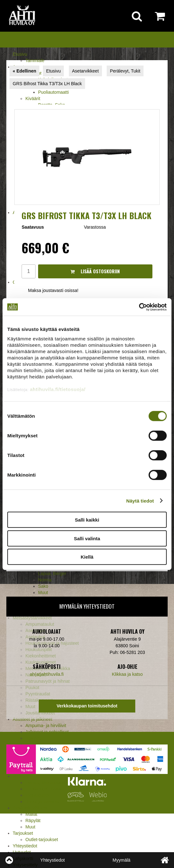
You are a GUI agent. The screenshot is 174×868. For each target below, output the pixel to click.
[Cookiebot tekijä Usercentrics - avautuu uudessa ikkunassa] (139, 307)
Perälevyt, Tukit (125, 71)
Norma (45, 580)
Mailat (31, 814)
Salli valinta (87, 538)
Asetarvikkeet (85, 71)
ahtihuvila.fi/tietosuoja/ (58, 389)
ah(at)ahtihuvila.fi (47, 674)
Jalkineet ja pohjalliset (47, 732)
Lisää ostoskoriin (95, 271)
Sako (43, 586)
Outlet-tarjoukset (42, 839)
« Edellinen (24, 71)
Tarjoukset (23, 833)
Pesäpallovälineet (30, 808)
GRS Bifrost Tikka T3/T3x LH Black (47, 84)
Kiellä (87, 557)
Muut (30, 827)
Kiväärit (33, 98)
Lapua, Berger (52, 573)
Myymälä (122, 860)
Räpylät (33, 820)
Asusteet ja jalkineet (33, 719)
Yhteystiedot (25, 846)
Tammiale (35, 60)
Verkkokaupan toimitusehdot (87, 706)
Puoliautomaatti (54, 92)
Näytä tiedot (140, 501)
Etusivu (20, 54)
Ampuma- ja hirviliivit (46, 725)
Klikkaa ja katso (127, 674)
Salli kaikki (87, 520)
